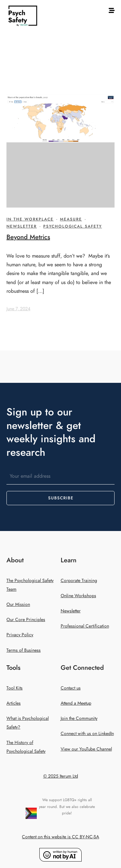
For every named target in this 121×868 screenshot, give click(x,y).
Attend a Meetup (76, 703)
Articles (14, 703)
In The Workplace (30, 219)
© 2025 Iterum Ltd (61, 776)
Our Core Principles (26, 620)
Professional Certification (85, 626)
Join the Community (79, 718)
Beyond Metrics (28, 237)
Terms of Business (24, 650)
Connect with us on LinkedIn (87, 734)
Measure (71, 219)
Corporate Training (79, 581)
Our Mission (18, 604)
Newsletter (22, 226)
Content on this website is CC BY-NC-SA (60, 837)
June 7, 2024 (18, 309)
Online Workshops (78, 596)
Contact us (71, 688)
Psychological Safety (73, 226)
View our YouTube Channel (86, 749)
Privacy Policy (20, 635)
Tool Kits (15, 688)
